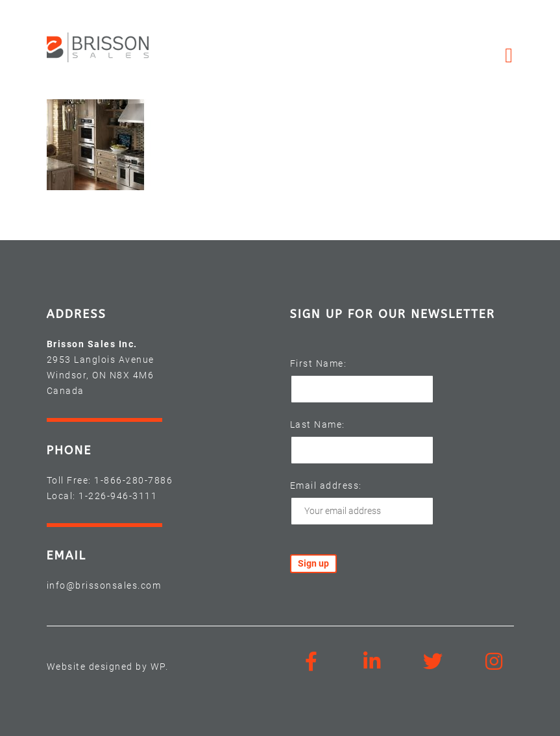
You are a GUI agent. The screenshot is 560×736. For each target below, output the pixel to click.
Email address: (326, 485)
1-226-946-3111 (118, 496)
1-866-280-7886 (133, 480)
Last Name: (318, 424)
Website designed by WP (106, 667)
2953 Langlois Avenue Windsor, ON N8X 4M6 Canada (101, 375)
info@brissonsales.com (104, 585)
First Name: (319, 363)
